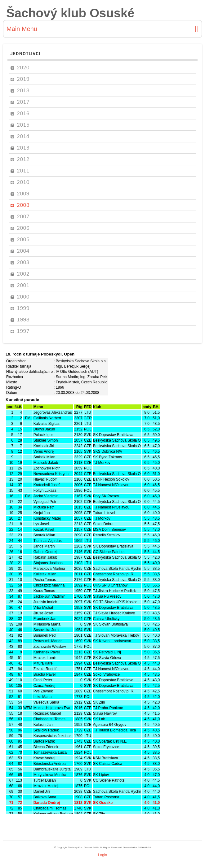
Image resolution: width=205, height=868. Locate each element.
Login (102, 855)
